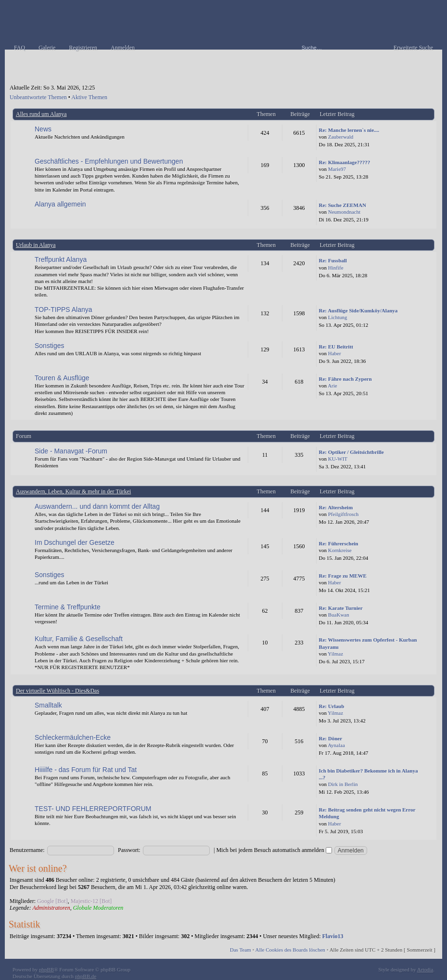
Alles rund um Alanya (41, 114)
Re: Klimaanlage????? (345, 162)
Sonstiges (49, 346)
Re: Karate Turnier (341, 608)
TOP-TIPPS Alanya (64, 309)
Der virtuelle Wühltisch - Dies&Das (57, 691)
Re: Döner (331, 738)
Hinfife (336, 268)
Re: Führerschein (339, 543)
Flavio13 (333, 936)
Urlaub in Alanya (36, 245)
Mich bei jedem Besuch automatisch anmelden (274, 850)
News (43, 129)
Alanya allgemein (60, 204)
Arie (332, 386)
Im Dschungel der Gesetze (75, 542)
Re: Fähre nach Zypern (345, 379)
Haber (335, 353)
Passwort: (129, 850)
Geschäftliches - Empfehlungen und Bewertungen (109, 161)
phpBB (46, 969)
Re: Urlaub (332, 706)
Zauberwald (341, 137)
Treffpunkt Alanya (61, 259)
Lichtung (338, 317)
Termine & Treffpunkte (68, 607)
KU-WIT (338, 459)
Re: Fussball (333, 260)
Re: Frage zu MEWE (343, 576)
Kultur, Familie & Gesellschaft (79, 639)
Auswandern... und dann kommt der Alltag (97, 506)
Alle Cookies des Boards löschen (290, 950)
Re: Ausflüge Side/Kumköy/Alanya (358, 310)
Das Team (241, 950)
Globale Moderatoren (98, 908)
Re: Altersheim (336, 507)
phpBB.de (86, 976)
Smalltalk (48, 705)
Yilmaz (335, 654)
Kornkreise (340, 550)
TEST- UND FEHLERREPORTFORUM (93, 809)
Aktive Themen (89, 97)
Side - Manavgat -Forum (71, 451)
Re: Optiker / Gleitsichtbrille (351, 452)
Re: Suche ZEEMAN (343, 205)
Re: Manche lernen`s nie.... (349, 130)
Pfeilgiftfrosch (344, 514)
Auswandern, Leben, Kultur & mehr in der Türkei (73, 491)
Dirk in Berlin (343, 784)
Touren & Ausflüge (62, 378)
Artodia (425, 969)
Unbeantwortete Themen (38, 97)
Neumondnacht (344, 212)
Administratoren (51, 908)
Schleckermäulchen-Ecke (73, 737)
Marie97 (337, 169)
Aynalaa (336, 745)
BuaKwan (339, 615)
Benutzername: (27, 850)
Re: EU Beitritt (336, 347)
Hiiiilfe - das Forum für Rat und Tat (86, 770)
